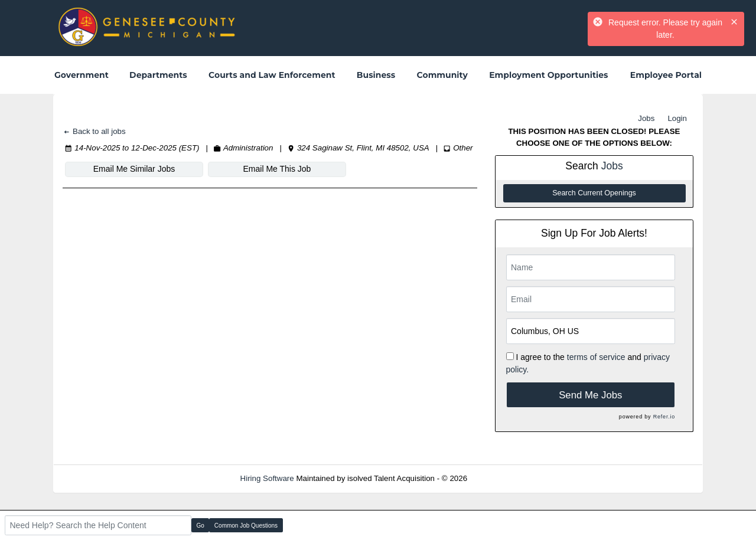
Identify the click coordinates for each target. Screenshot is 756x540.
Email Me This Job (277, 169)
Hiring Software (267, 478)
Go (201, 526)
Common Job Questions (246, 526)
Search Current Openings (594, 193)
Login (677, 118)
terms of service (596, 357)
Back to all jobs (94, 131)
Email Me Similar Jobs (134, 169)
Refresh (502, 478)
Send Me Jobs (590, 395)
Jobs (646, 118)
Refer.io (664, 417)
